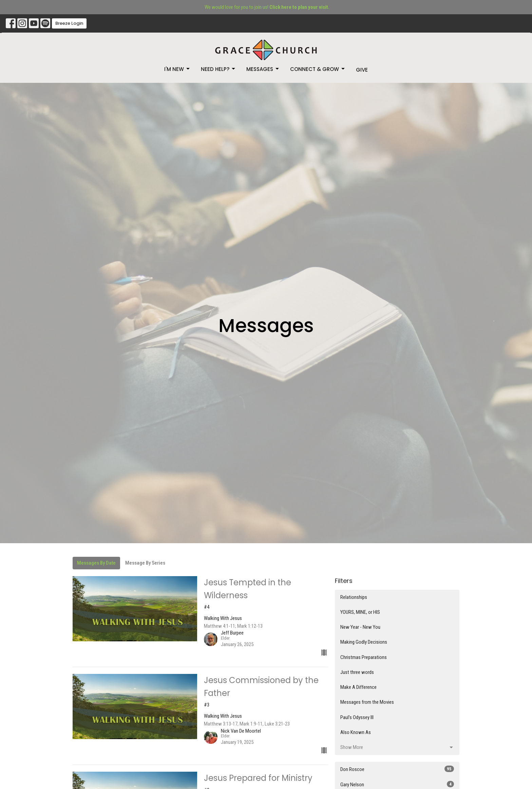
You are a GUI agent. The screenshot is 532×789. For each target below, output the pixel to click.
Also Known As (356, 732)
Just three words (357, 672)
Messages (263, 69)
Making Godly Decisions (364, 642)
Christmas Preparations (364, 657)
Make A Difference (358, 687)
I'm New (177, 69)
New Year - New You (360, 627)
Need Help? (218, 69)
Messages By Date (96, 563)
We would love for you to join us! (267, 7)
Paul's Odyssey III (357, 717)
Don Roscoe (397, 769)
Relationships (354, 597)
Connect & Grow (318, 69)
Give (362, 70)
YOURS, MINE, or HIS (360, 612)
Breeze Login (69, 23)
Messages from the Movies (367, 702)
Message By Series (145, 563)
